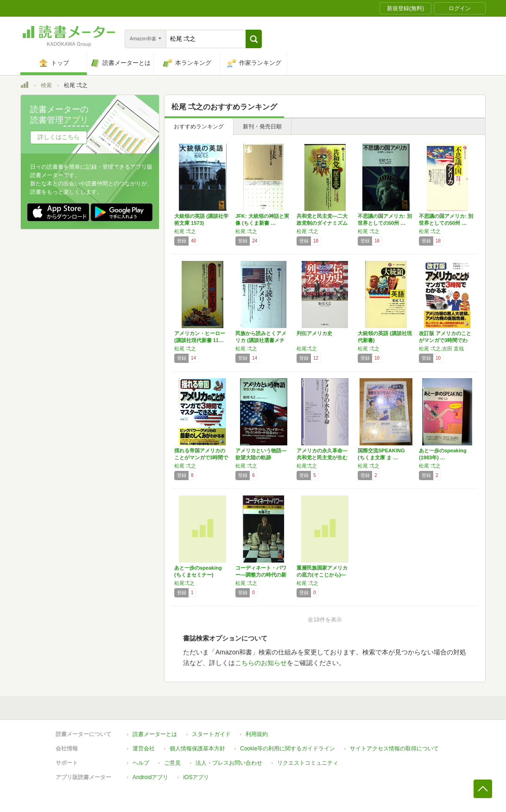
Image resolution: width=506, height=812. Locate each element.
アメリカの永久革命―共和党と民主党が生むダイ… (322, 457)
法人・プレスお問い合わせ (229, 763)
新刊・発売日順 (262, 127)
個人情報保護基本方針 (197, 749)
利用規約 (257, 734)
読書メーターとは (155, 734)
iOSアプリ (196, 777)
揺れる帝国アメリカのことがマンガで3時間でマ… (201, 457)
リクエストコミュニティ (308, 763)
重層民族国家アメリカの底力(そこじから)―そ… (322, 575)
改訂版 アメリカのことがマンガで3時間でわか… (445, 340)
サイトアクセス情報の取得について (394, 749)
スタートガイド (211, 734)
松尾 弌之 (185, 231)
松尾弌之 (307, 349)
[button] (254, 39)
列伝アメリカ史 (314, 333)
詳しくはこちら (59, 137)
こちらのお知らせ (261, 663)
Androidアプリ (150, 777)
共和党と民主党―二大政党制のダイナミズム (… (322, 223)
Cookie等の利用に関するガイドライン (288, 749)
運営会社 (144, 749)
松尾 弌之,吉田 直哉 (441, 349)
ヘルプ (141, 763)
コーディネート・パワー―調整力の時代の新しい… (261, 575)
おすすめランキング (199, 127)
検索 (46, 85)
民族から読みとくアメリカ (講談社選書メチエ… (261, 340)
